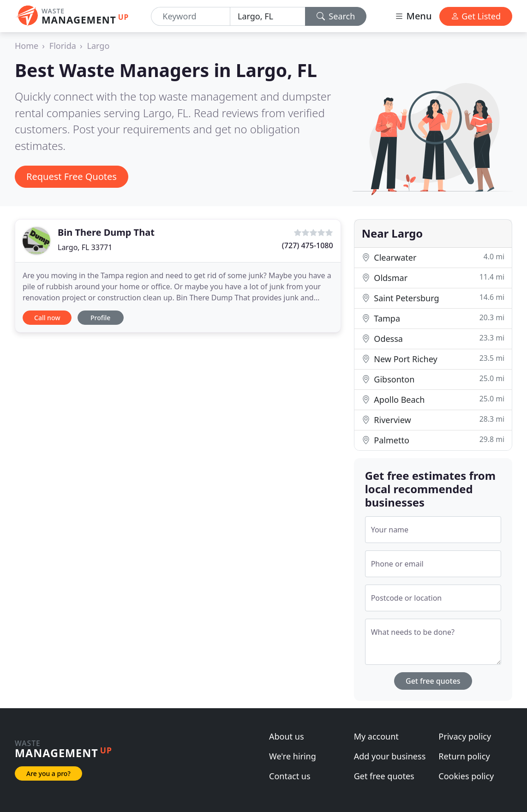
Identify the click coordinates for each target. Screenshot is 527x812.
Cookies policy (466, 776)
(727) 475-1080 (308, 245)
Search (336, 16)
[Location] (268, 16)
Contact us (290, 776)
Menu (413, 16)
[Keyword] (191, 16)
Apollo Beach (433, 399)
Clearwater (433, 257)
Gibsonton (433, 379)
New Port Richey (433, 359)
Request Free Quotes (72, 176)
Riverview (433, 420)
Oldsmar (433, 278)
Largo (99, 46)
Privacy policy (465, 736)
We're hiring (293, 756)
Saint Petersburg (433, 298)
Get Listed (476, 16)
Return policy (464, 756)
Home (27, 46)
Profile (100, 318)
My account (376, 736)
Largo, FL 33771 (85, 247)
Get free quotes (433, 681)
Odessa (433, 338)
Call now (47, 318)
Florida (63, 46)
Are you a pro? (48, 773)
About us (287, 736)
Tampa (433, 318)
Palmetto (433, 440)
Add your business (390, 756)
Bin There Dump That (106, 232)
